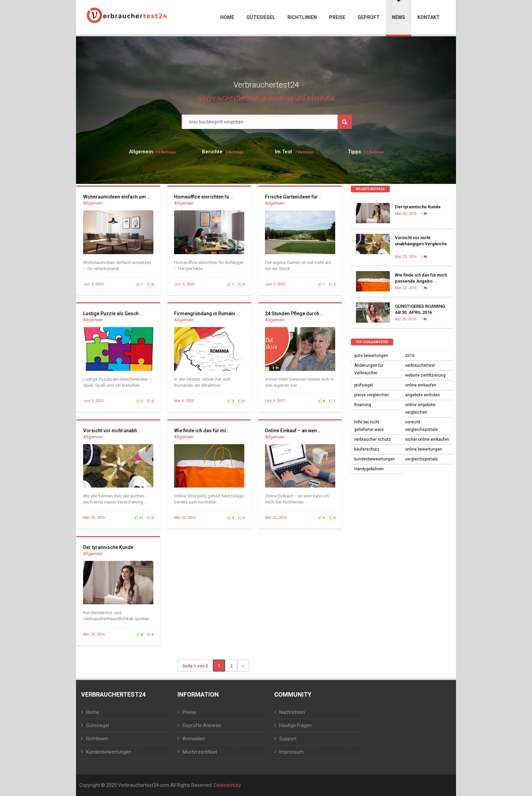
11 (139, 518)
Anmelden (194, 739)
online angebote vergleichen (420, 409)
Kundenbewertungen (109, 752)
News (398, 10)
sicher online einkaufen (427, 439)
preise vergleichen (372, 395)
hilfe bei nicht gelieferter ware (369, 426)
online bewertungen (424, 449)
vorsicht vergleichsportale (421, 426)
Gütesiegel (261, 17)
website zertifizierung (425, 375)
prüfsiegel (364, 385)
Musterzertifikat (200, 752)
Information (198, 694)
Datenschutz (227, 785)
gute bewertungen (371, 356)
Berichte (212, 152)
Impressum (291, 752)
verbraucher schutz (373, 439)
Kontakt (429, 17)
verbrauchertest (420, 365)
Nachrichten (292, 712)
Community (293, 694)
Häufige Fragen (296, 725)
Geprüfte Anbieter (202, 725)
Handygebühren (369, 469)
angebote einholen (423, 395)
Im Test (283, 152)
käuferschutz (367, 449)
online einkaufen (421, 385)
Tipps (354, 152)
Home (227, 17)
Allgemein (141, 152)
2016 (410, 356)
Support (288, 739)
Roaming (363, 405)
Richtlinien (302, 17)
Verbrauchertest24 (113, 694)
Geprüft (369, 17)
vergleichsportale (421, 459)
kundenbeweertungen (375, 459)
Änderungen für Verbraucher (369, 369)
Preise (337, 17)
